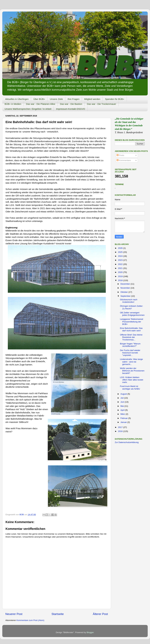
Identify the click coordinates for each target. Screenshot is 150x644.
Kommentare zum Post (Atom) (30, 620)
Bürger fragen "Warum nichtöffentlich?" (130, 345)
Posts (120, 155)
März (123, 414)
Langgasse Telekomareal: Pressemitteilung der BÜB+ (132, 322)
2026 (121, 248)
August (124, 394)
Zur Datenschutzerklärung (127, 442)
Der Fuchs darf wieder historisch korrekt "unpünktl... (130, 353)
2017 (121, 427)
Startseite (58, 614)
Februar (124, 418)
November (126, 288)
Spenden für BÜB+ (115, 99)
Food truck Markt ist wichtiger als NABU (130, 387)
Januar (124, 422)
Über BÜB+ (39, 99)
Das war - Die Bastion (71, 104)
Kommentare (124, 160)
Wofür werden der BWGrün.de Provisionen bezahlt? (132, 371)
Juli (122, 398)
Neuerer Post (14, 614)
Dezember (126, 284)
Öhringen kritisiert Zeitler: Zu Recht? (132, 307)
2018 (121, 280)
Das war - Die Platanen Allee (41, 104)
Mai (122, 406)
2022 (121, 264)
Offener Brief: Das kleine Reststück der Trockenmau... (131, 337)
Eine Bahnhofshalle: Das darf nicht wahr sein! (131, 329)
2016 (121, 431)
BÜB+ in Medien (13, 104)
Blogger (90, 632)
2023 (121, 260)
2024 (121, 256)
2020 (121, 272)
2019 (121, 276)
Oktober (124, 292)
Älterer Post (100, 614)
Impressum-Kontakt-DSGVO (70, 109)
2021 (121, 268)
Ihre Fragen (74, 99)
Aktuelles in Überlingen (17, 99)
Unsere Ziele (56, 99)
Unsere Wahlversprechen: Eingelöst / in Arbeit (28, 109)
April (123, 410)
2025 (121, 252)
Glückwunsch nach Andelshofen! (129, 301)
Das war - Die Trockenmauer (102, 104)
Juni (123, 402)
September (126, 296)
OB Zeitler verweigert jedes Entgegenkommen (132, 314)
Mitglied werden (92, 99)
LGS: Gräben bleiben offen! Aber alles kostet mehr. (132, 380)
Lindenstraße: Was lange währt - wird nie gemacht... (131, 362)
